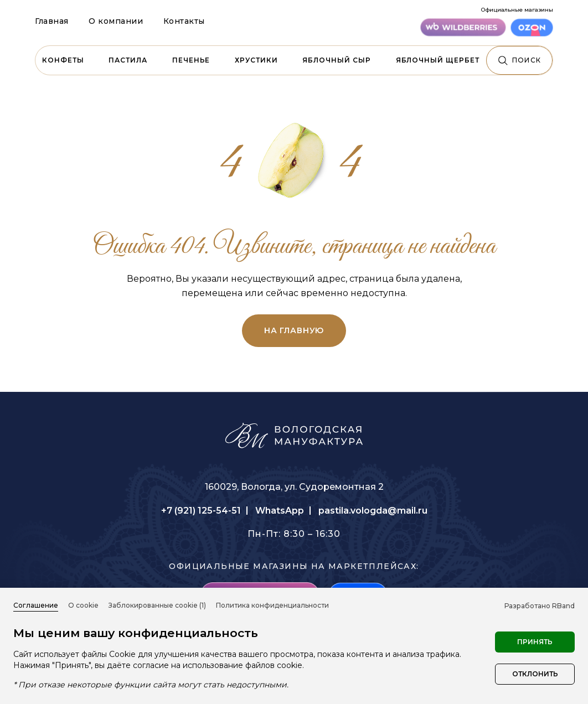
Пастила (128, 60)
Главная (52, 21)
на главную (294, 330)
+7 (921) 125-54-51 (201, 511)
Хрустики (256, 60)
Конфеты (63, 60)
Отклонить (535, 674)
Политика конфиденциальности (272, 605)
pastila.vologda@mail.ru (373, 511)
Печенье (191, 60)
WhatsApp (280, 511)
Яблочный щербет (438, 60)
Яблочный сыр (337, 60)
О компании (116, 21)
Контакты (184, 21)
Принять (535, 642)
